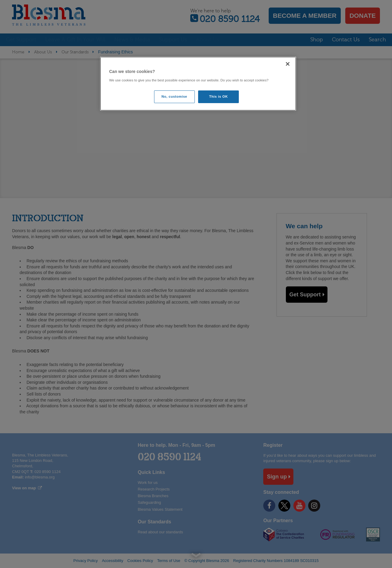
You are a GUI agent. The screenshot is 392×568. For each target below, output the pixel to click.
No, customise (174, 96)
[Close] (288, 64)
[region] (198, 84)
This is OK (219, 96)
